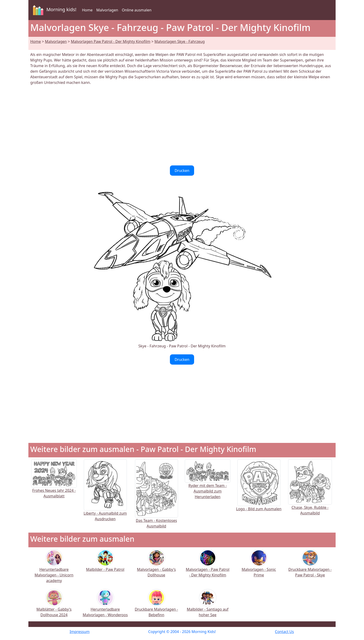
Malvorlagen (107, 10)
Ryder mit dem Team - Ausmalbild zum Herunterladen (208, 484)
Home (87, 10)
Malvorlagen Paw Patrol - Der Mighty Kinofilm (111, 41)
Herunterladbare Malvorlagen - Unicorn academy (54, 569)
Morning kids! (54, 10)
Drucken (182, 171)
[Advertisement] (182, 125)
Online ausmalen (137, 10)
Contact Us (284, 632)
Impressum (80, 632)
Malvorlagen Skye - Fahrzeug (180, 41)
